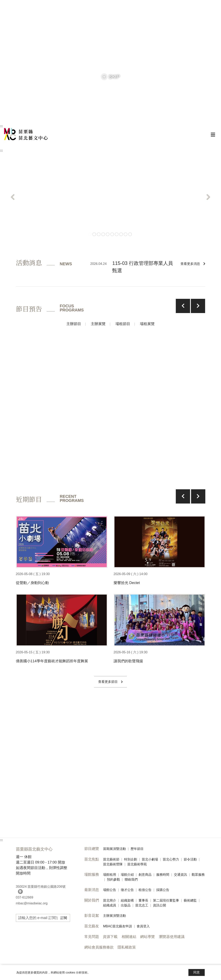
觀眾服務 (198, 875)
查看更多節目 (110, 682)
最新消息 (92, 890)
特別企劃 (131, 859)
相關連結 (129, 937)
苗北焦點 (92, 859)
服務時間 (163, 875)
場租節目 (123, 324)
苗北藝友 (92, 926)
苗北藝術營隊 (113, 864)
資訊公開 (159, 905)
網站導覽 (147, 937)
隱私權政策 (127, 947)
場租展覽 (147, 324)
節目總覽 (92, 849)
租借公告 (145, 890)
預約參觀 (113, 879)
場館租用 (110, 875)
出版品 (126, 905)
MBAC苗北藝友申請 (118, 926)
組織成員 (110, 905)
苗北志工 (142, 905)
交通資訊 (180, 875)
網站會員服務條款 (99, 947)
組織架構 (127, 900)
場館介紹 (127, 875)
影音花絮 (92, 916)
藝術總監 (190, 900)
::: (1, 126)
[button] (13, 197)
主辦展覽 (98, 324)
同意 (197, 972)
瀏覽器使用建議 (172, 937)
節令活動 (190, 859)
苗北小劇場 (150, 859)
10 (130, 234)
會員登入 (143, 926)
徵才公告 (127, 890)
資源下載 (110, 937)
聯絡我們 (131, 879)
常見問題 (92, 937)
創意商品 (145, 875)
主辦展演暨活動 (114, 916)
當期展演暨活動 (114, 849)
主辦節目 (74, 324)
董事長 (143, 900)
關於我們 (92, 900)
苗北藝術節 (111, 859)
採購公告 (163, 890)
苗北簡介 (110, 900)
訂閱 (64, 918)
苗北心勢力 (171, 859)
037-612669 (25, 897)
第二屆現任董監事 (166, 900)
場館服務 (92, 874)
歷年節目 (137, 849)
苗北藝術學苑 (137, 864)
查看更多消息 (193, 264)
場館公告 (110, 890)
